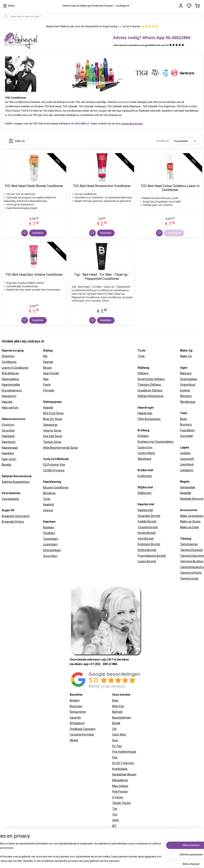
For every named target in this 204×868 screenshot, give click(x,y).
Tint (115, 814)
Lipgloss (185, 453)
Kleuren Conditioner (56, 488)
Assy (115, 700)
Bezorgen (76, 706)
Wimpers (186, 396)
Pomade (49, 390)
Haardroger (145, 413)
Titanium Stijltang (149, 385)
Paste (47, 385)
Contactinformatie (82, 734)
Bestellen (38, 233)
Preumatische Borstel (152, 556)
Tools (141, 356)
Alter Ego (118, 706)
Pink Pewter (120, 792)
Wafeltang (144, 459)
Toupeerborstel (148, 527)
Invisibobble (120, 769)
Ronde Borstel (147, 533)
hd (116, 757)
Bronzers (186, 424)
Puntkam (49, 533)
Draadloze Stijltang (150, 390)
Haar (46, 373)
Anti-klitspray (10, 373)
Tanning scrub (189, 578)
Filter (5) (17, 141)
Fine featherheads (124, 752)
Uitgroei (48, 510)
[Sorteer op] (185, 141)
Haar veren (9, 459)
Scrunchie (8, 430)
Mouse (47, 368)
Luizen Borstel (147, 561)
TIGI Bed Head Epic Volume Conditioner (34, 275)
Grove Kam (50, 556)
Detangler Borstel (149, 516)
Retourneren (78, 712)
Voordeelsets (10, 499)
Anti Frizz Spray (53, 413)
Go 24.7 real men (123, 763)
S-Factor (118, 797)
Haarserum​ (9, 396)
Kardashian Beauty (124, 774)
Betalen (75, 700)
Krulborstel (145, 476)
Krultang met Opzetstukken (156, 442)
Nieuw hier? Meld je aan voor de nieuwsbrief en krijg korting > (83, 26)
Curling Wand (146, 453)
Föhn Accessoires (149, 419)
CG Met (48, 470)
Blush (184, 419)
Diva (115, 740)
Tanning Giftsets (191, 573)
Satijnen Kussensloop (16, 482)
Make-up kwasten (192, 516)
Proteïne (59, 470)
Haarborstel (145, 510)
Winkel (74, 740)
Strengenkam (52, 550)
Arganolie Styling (13, 522)
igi (115, 809)
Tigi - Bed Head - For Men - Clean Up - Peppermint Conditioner (102, 277)
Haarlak (48, 408)
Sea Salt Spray (53, 436)
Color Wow (119, 734)
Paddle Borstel (147, 521)
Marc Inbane (120, 786)
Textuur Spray (52, 442)
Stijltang (143, 373)
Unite (116, 820)
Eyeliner (185, 390)
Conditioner (9, 362)
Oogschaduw (189, 379)
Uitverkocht (174, 233)
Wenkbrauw (188, 402)
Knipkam (49, 527)
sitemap (139, 856)
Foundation (187, 430)
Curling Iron (145, 447)
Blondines (49, 493)
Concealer (187, 436)
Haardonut (9, 442)
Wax (46, 379)
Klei (45, 356)
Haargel (48, 362)
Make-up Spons (190, 521)
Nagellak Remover (192, 499)
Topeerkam (51, 539)
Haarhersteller (11, 385)
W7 (114, 826)
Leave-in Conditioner (15, 368)
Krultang (143, 436)
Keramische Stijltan (150, 379)
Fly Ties (117, 746)
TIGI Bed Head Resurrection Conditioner (102, 186)
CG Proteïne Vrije (54, 465)
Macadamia (120, 780)
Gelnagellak (188, 487)
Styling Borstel (147, 550)
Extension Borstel (149, 544)
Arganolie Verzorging (16, 516)
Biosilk (116, 723)
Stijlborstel (145, 493)
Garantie (75, 718)
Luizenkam (50, 544)
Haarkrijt (49, 504)
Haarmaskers (10, 379)
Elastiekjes (8, 425)
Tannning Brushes (192, 561)
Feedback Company (83, 729)
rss (147, 856)
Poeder (54, 373)
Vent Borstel (146, 539)
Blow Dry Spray (53, 419)
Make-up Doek (189, 527)
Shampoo (8, 356)
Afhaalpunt (77, 723)
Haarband (8, 436)
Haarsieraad (10, 448)
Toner (47, 499)
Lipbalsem (187, 470)
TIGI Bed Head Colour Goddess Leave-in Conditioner (170, 188)
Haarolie (7, 402)
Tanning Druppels (191, 550)
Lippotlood (187, 464)
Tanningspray (189, 544)
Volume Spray (52, 430)
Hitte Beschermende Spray (61, 448)
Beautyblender (122, 718)
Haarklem (8, 453)
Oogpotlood (188, 385)
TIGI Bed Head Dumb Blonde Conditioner (34, 186)
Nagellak (186, 493)
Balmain (117, 712)
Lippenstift (187, 459)
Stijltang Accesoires (151, 396)
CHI (114, 729)
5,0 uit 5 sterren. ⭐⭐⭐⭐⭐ (140, 26)
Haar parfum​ (10, 408)
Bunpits (7, 465)
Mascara (186, 373)
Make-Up (186, 356)
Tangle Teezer (122, 803)
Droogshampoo (12, 390)
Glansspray (50, 425)
